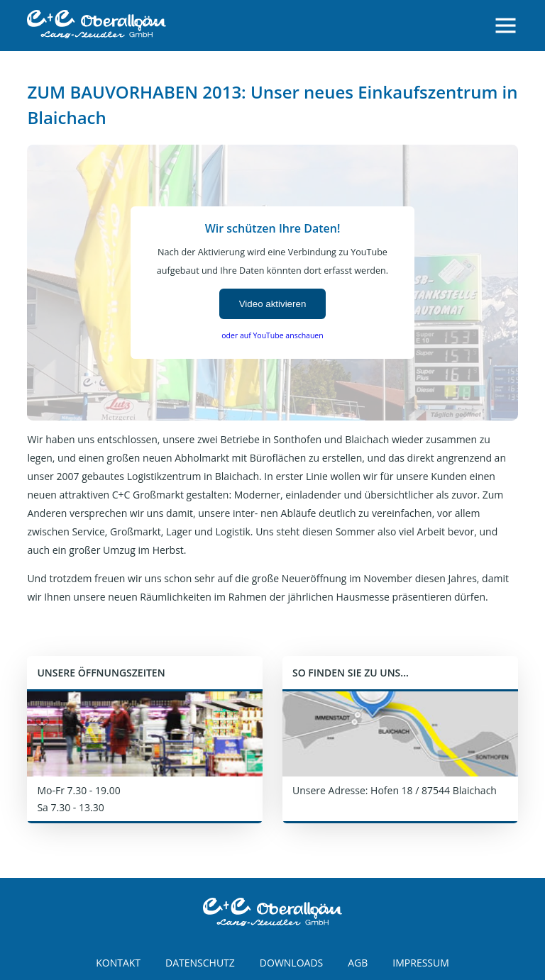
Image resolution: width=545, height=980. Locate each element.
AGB (358, 963)
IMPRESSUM (421, 963)
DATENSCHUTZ (200, 963)
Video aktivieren (273, 304)
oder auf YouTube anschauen (272, 335)
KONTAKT (118, 963)
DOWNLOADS (291, 963)
